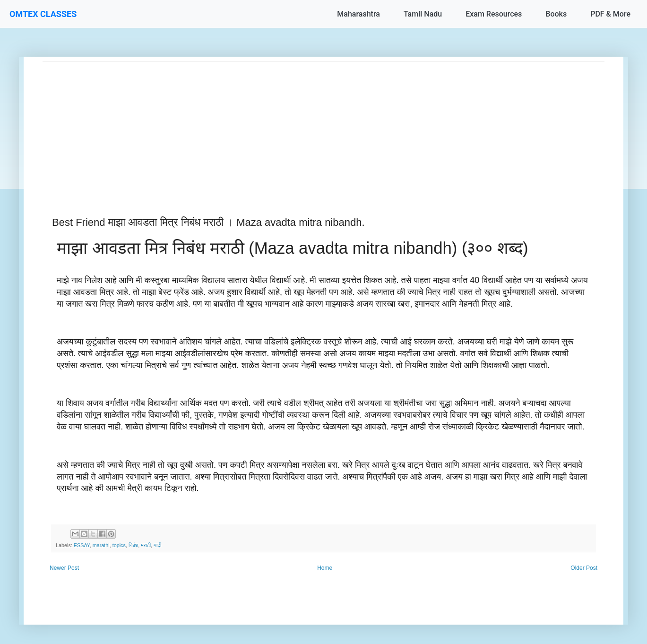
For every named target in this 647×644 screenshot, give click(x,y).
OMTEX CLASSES (43, 14)
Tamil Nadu (423, 14)
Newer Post (64, 568)
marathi (101, 545)
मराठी (146, 545)
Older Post (584, 568)
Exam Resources (494, 14)
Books (556, 14)
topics (119, 545)
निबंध (133, 545)
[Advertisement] (323, 128)
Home (325, 568)
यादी (157, 545)
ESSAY (82, 545)
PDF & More (610, 14)
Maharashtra (358, 14)
